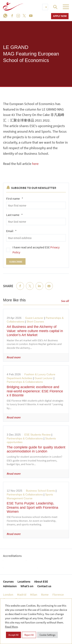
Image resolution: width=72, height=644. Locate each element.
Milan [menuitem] (34, 594)
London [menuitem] (8, 594)
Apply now (60, 16)
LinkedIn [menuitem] (39, 289)
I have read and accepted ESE (36, 250)
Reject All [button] (29, 635)
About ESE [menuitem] (41, 581)
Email (11, 231)
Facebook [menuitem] (20, 289)
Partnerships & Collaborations (25, 382)
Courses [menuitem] (8, 581)
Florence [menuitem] (58, 594)
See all (65, 301)
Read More (11, 627)
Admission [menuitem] (10, 586)
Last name (14, 215)
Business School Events (40, 491)
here (35, 164)
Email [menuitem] (49, 289)
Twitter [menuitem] (30, 289)
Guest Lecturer (34, 318)
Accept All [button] (13, 635)
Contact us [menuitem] (44, 586)
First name (15, 198)
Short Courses (35, 322)
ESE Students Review (38, 435)
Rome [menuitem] (45, 594)
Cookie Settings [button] (47, 635)
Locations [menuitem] (24, 581)
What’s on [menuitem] (27, 586)
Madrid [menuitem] (22, 594)
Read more (14, 357)
